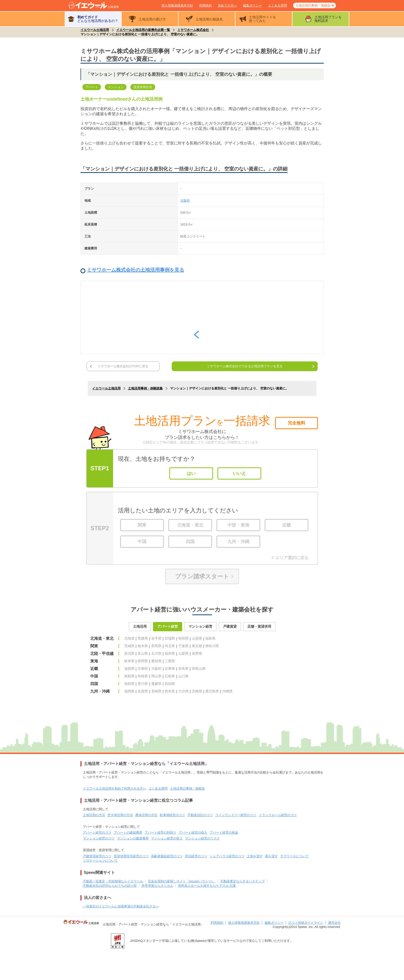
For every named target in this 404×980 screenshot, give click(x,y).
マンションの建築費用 (133, 838)
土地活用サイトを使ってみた (262, 19)
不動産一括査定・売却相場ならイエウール (113, 881)
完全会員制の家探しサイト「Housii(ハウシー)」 (182, 881)
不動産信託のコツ (200, 815)
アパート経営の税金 (224, 833)
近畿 (287, 525)
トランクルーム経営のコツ (278, 815)
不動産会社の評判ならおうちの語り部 (110, 886)
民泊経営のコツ (196, 856)
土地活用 (140, 626)
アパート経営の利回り (161, 833)
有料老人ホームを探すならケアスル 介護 (207, 886)
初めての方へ (227, 5)
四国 (190, 542)
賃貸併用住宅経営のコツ (131, 856)
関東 (142, 525)
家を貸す (271, 856)
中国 (142, 542)
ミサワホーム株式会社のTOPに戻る (123, 366)
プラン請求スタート (202, 576)
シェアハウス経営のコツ (227, 856)
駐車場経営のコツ (172, 815)
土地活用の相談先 (209, 19)
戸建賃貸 (230, 626)
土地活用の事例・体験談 (313, 5)
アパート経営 (168, 626)
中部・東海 (238, 525)
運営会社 (334, 923)
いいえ (239, 473)
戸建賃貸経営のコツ (97, 856)
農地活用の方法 (146, 815)
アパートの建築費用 (128, 833)
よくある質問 (278, 5)
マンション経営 (200, 626)
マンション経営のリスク (202, 838)
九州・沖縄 (238, 542)
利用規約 (206, 5)
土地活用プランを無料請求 (328, 19)
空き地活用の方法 (120, 815)
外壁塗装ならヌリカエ (157, 886)
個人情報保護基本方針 (177, 5)
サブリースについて (294, 856)
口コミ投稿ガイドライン (306, 923)
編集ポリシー (252, 5)
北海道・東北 (190, 525)
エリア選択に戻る (291, 558)
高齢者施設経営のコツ (167, 856)
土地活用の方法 (94, 815)
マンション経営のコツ (99, 838)
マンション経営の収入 (167, 838)
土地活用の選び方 (152, 19)
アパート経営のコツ (97, 833)
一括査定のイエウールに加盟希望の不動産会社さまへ (121, 906)
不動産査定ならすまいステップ (242, 881)
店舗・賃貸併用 (259, 626)
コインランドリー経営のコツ (236, 815)
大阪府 (185, 201)
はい (191, 473)
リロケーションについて (100, 861)
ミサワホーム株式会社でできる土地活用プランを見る (245, 366)
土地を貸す (255, 856)
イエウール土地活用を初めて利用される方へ (115, 788)
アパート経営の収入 (193, 833)
